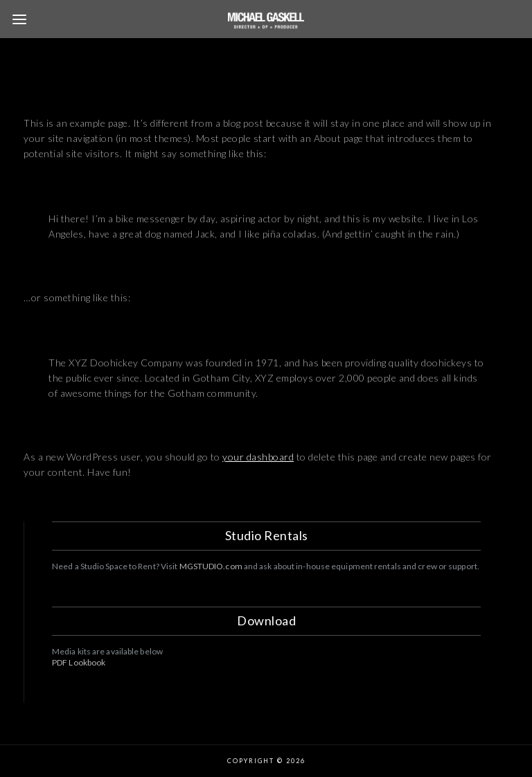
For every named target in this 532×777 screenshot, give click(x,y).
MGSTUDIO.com (211, 566)
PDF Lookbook (79, 662)
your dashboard (258, 457)
